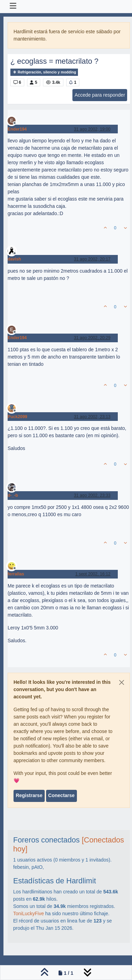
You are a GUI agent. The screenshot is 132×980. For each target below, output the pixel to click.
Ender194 (17, 129)
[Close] (122, 682)
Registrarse (29, 795)
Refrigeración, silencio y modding (44, 72)
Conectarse (61, 795)
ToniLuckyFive (29, 913)
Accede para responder (100, 95)
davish (14, 259)
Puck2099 (17, 417)
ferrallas (16, 574)
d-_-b (13, 495)
